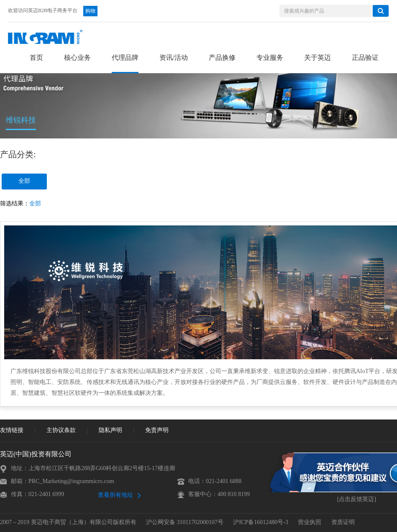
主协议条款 (61, 431)
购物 (90, 11)
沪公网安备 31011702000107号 (185, 523)
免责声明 (157, 431)
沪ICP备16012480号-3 (260, 523)
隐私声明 (110, 431)
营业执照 (310, 523)
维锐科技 (21, 120)
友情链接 (12, 431)
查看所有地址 (115, 495)
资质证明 (343, 523)
